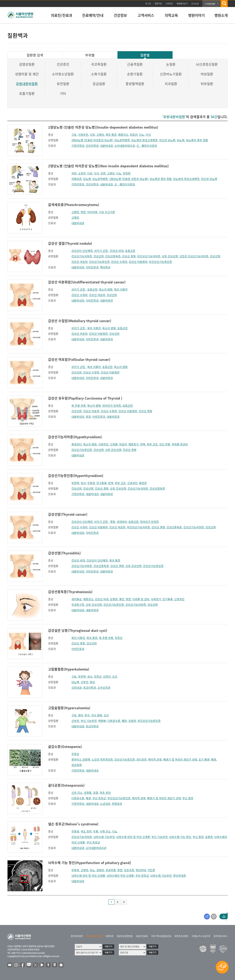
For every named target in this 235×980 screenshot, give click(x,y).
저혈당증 (77, 179)
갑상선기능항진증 (99, 262)
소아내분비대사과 (125, 146)
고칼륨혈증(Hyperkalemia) (69, 669)
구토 (74, 135)
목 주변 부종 (79, 406)
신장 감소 (77, 793)
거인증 (151, 870)
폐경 (214, 759)
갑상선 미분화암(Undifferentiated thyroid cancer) (87, 282)
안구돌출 (102, 483)
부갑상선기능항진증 (160, 262)
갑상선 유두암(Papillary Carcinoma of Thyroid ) (85, 398)
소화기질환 (99, 74)
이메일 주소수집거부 (201, 936)
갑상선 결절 (129, 256)
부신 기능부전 (89, 721)
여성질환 (207, 74)
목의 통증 (115, 560)
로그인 (148, 4)
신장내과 (77, 688)
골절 (96, 793)
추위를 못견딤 (180, 444)
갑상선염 (215, 256)
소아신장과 (104, 688)
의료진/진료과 (62, 15)
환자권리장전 (77, 936)
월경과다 (77, 444)
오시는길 (195, 4)
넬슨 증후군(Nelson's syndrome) (73, 824)
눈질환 (171, 64)
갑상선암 (99, 256)
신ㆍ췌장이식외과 (147, 146)
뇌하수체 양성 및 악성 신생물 (133, 837)
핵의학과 (105, 267)
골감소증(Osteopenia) (65, 747)
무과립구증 (78, 605)
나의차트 (169, 4)
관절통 (88, 793)
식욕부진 (83, 135)
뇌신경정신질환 (207, 64)
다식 (148, 135)
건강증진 (63, 64)
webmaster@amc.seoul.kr (33, 953)
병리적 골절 (155, 759)
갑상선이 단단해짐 (82, 251)
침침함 (127, 173)
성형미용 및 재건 (27, 74)
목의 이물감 (121, 289)
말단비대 (141, 870)
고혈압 (75, 212)
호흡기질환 (27, 93)
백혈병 (102, 721)
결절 (113, 522)
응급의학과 (90, 688)
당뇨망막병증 (122, 140)
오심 (115, 677)
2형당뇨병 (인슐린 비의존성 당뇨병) (92, 140)
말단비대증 (180, 876)
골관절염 (77, 765)
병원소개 (221, 15)
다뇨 (142, 135)
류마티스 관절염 (81, 759)
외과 (88, 417)
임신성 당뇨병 (167, 140)
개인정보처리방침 (94, 936)
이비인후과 (92, 267)
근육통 (114, 444)
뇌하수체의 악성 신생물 (120, 876)
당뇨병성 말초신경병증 (144, 140)
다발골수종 (114, 721)
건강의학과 (92, 146)
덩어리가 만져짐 (112, 406)
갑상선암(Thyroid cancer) (68, 514)
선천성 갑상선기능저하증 (194, 256)
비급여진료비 (142, 936)
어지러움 (92, 212)
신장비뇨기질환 (171, 74)
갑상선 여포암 (79, 262)
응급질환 (99, 84)
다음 (92, 135)
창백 (143, 444)
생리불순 (77, 599)
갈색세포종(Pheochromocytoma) (74, 205)
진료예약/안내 (93, 15)
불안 (122, 599)
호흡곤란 (130, 251)
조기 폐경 (204, 759)
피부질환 (207, 84)
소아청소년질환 (63, 74)
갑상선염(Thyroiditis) (64, 553)
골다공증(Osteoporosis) (66, 785)
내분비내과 (106, 146)
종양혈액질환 (135, 84)
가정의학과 (78, 146)
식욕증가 (156, 599)
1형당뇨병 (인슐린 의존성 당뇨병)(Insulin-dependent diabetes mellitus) (103, 127)
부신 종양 (188, 798)
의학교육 (171, 15)
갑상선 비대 (117, 251)
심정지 (107, 677)
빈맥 (111, 483)
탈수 (87, 715)
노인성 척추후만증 (102, 759)
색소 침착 (86, 831)
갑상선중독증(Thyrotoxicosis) (70, 592)
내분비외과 (106, 300)
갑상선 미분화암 (138, 262)
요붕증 (209, 837)
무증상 (119, 638)
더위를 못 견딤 (141, 599)
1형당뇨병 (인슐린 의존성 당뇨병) (129, 179)
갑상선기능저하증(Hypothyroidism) (75, 437)
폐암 (124, 721)
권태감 (100, 870)
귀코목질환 (99, 64)
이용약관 (109, 936)
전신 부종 (165, 444)
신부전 (84, 682)
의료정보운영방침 (125, 936)
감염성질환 (27, 64)
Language (210, 3)
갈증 (103, 173)
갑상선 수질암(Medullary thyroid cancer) (80, 321)
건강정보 (120, 15)
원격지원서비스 (221, 936)
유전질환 (63, 84)
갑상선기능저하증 (82, 256)
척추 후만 (105, 793)
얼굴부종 (111, 870)
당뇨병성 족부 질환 (197, 140)
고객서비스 (146, 15)
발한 (83, 212)
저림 (74, 173)
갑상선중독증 (113, 256)
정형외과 (117, 804)
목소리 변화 (106, 289)
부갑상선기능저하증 (149, 256)
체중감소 (123, 135)
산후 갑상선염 (170, 256)
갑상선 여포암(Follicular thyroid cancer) (79, 359)
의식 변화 (97, 715)
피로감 (134, 135)
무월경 (91, 483)
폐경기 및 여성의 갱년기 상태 (180, 759)
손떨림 (114, 599)
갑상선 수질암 (119, 262)
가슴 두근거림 (107, 212)
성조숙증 (129, 870)
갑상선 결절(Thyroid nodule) (70, 243)
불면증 (143, 483)
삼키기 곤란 (101, 251)
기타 (63, 93)
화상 (92, 682)
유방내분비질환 (27, 84)
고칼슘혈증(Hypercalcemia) (69, 708)
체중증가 (133, 444)
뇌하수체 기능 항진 (180, 837)
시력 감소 (105, 831)
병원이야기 (196, 15)
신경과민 (132, 483)
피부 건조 (152, 444)
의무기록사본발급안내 (161, 936)
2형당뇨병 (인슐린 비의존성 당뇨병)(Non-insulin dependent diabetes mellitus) (108, 166)
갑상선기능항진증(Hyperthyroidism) (76, 476)
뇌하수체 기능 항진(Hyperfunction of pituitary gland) (90, 863)
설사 (83, 483)
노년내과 (105, 804)
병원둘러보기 (182, 4)
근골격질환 (135, 64)
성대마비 (122, 522)
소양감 (82, 173)
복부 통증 (111, 135)
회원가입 (158, 4)
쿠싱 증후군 (99, 798)
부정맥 (75, 483)
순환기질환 (135, 74)
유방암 (132, 721)
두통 (96, 831)
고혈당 (100, 135)
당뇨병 (181, 140)
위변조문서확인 (181, 936)
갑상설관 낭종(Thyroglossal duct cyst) (78, 630)
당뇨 (92, 870)
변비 (81, 715)
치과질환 (171, 84)
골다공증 (142, 759)
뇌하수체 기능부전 (104, 837)
